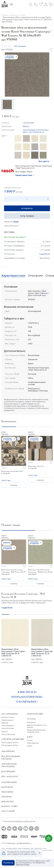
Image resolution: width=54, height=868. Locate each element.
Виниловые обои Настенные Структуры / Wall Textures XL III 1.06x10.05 (13, 652)
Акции (30, 746)
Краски (4, 732)
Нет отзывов (20, 46)
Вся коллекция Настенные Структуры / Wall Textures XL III (34, 167)
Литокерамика (8, 726)
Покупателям (35, 714)
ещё (44, 295)
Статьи (30, 740)
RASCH (26, 127)
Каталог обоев (8, 728)
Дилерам (6, 797)
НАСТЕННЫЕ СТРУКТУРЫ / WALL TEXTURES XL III (36, 131)
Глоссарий (8, 811)
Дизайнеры (8, 751)
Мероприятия (33, 743)
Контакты (7, 787)
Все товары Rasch (24, 172)
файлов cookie (23, 865)
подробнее (45, 254)
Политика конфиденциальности (19, 821)
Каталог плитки (8, 717)
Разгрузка (31, 722)
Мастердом (11, 843)
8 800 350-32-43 (27, 692)
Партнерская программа (9, 765)
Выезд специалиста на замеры (37, 726)
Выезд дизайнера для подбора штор (36, 731)
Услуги (31, 719)
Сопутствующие (8, 734)
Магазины (7, 792)
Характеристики (24, 175)
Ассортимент (10, 714)
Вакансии (7, 802)
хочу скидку (27, 216)
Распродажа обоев (10, 745)
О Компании (9, 782)
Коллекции (8, 771)
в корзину (27, 208)
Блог (30, 737)
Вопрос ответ (10, 806)
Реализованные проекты (11, 758)
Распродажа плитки (10, 743)
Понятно (8, 863)
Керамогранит (7, 720)
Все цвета (44, 161)
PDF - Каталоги (10, 777)
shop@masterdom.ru (27, 697)
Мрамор (5, 723)
